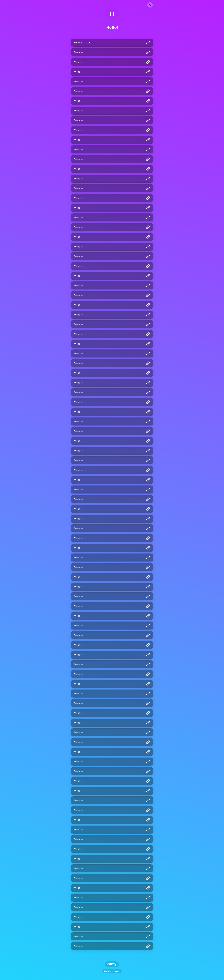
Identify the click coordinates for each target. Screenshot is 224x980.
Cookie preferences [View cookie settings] (112, 971)
